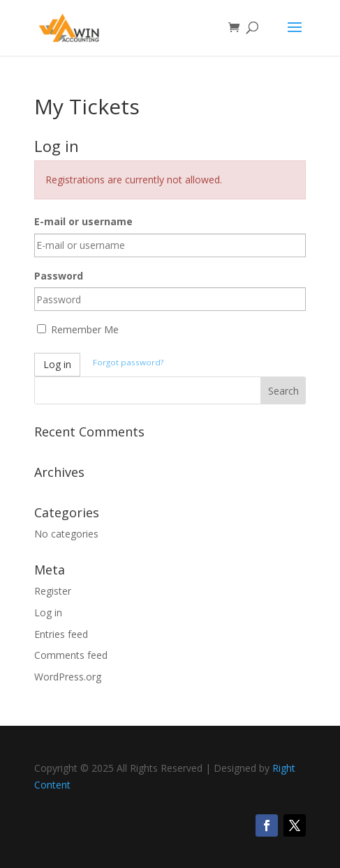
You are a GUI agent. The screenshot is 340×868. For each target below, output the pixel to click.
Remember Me (78, 329)
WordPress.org (68, 677)
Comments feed (71, 655)
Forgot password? (128, 362)
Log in (57, 364)
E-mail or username (83, 221)
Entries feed (61, 634)
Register (53, 591)
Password (59, 276)
